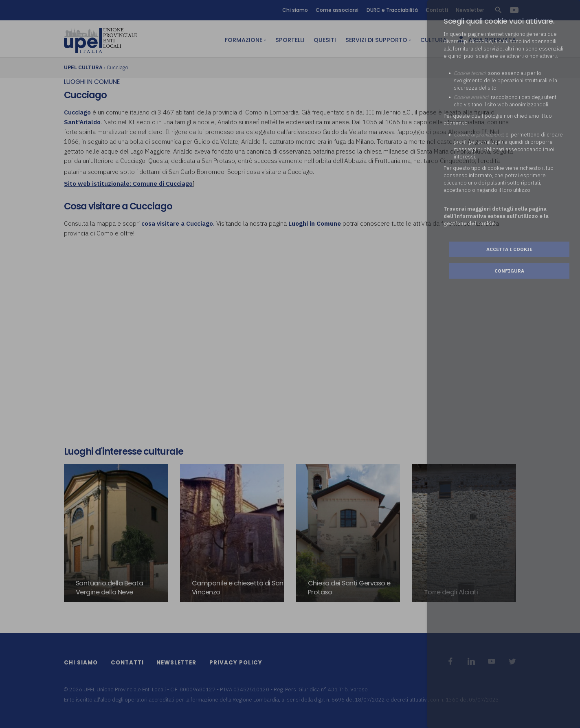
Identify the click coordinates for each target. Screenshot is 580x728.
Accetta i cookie (509, 249)
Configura (509, 271)
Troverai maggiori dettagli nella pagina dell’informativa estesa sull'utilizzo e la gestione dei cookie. (496, 216)
